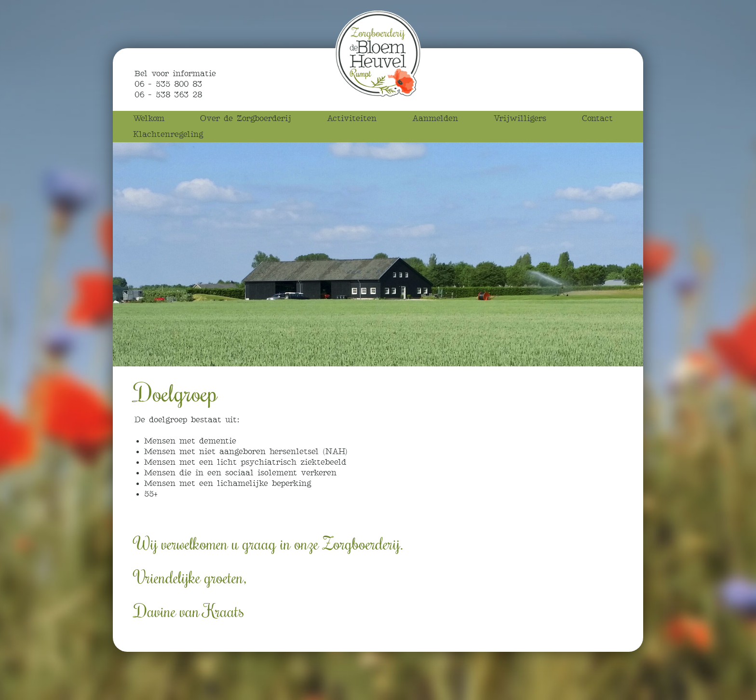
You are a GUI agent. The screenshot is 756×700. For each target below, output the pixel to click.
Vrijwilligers (520, 118)
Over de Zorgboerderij (246, 118)
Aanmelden (435, 118)
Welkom (149, 118)
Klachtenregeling (168, 134)
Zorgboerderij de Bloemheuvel (378, 54)
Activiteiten (352, 118)
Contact (597, 118)
